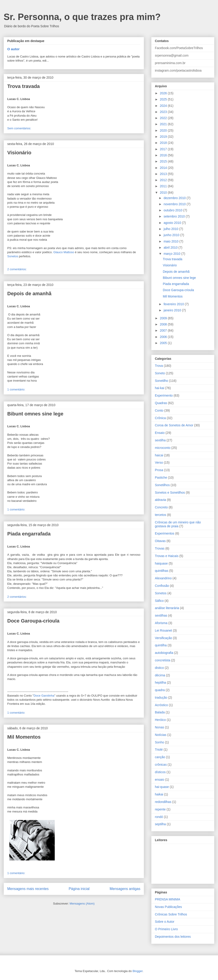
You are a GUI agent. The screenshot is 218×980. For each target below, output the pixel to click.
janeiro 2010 (173, 310)
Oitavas (160, 541)
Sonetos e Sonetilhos (170, 492)
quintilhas (162, 571)
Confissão (162, 586)
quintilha (161, 645)
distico (159, 668)
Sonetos (13, 256)
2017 (164, 149)
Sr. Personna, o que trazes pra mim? (82, 17)
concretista (163, 660)
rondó (159, 817)
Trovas (160, 548)
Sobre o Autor (165, 922)
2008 (164, 324)
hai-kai (160, 388)
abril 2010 (171, 247)
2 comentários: (17, 269)
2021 (164, 124)
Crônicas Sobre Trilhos (171, 914)
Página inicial (79, 889)
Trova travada (24, 86)
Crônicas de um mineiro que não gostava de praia (178, 524)
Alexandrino (163, 578)
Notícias (161, 735)
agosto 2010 (173, 223)
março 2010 (172, 254)
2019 (164, 137)
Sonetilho (161, 381)
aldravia (160, 500)
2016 (164, 155)
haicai (159, 455)
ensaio (160, 780)
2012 (164, 180)
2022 (164, 118)
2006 (164, 337)
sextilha (160, 440)
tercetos (161, 515)
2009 (164, 318)
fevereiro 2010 (174, 304)
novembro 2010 (175, 204)
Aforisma (161, 623)
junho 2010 (172, 235)
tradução (161, 697)
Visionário (19, 153)
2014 (164, 168)
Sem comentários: (19, 128)
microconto (163, 448)
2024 (164, 106)
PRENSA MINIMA (167, 899)
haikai (159, 794)
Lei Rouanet (163, 630)
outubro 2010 (173, 210)
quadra (160, 690)
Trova (159, 366)
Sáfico (159, 601)
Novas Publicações (168, 907)
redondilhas (163, 802)
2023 (164, 112)
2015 (164, 161)
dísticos (160, 772)
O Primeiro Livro (166, 929)
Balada (160, 712)
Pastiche (161, 477)
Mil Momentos (24, 737)
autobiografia (164, 653)
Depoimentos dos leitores (173, 937)
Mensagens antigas (125, 889)
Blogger (138, 971)
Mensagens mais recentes (28, 889)
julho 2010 (171, 229)
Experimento (164, 395)
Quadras (161, 403)
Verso (159, 462)
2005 (164, 343)
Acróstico (161, 705)
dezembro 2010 (175, 198)
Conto (159, 410)
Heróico (160, 720)
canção (160, 757)
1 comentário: (16, 389)
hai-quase (162, 787)
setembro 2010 (175, 216)
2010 (164, 192)
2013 (164, 174)
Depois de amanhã (29, 294)
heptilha (160, 682)
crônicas (161, 765)
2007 (164, 330)
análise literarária (167, 608)
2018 (164, 143)
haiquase (161, 563)
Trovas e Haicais (167, 556)
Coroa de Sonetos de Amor (174, 425)
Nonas (159, 727)
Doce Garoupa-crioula (33, 621)
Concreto (161, 507)
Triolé (159, 750)
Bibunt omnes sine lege (35, 414)
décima (160, 675)
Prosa (159, 470)
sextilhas (161, 615)
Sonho (159, 742)
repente (160, 809)
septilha (160, 824)
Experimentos (165, 533)
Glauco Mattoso (64, 252)
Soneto (160, 373)
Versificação (163, 638)
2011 (164, 186)
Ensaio (160, 433)
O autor (13, 49)
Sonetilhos (162, 485)
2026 (164, 93)
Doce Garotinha (44, 696)
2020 (164, 130)
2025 (164, 99)
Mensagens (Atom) (82, 904)
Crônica (160, 418)
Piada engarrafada (29, 534)
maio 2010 (171, 241)
